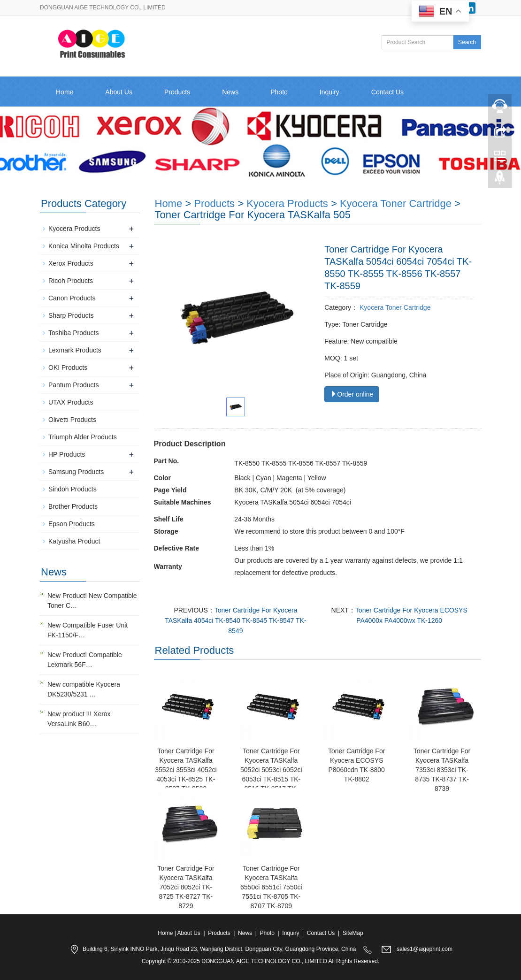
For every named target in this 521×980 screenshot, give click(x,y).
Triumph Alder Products (83, 437)
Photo (279, 92)
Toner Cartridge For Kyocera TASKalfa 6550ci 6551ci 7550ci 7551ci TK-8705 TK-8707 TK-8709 (271, 887)
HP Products (67, 454)
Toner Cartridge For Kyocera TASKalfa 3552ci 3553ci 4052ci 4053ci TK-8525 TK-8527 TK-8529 (186, 770)
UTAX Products (71, 402)
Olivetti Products (72, 420)
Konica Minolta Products (84, 246)
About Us (119, 92)
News (230, 92)
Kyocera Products (287, 203)
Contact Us (387, 92)
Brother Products (73, 506)
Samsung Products (76, 472)
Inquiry (329, 92)
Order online (352, 394)
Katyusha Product (74, 541)
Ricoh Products (71, 281)
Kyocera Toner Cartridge (396, 203)
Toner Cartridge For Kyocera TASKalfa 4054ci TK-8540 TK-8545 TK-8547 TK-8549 (235, 620)
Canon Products (72, 298)
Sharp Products (71, 315)
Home (65, 92)
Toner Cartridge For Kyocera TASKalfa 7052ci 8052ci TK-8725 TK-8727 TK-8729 (186, 887)
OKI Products (68, 367)
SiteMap (353, 933)
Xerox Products (71, 263)
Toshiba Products (73, 333)
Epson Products (72, 524)
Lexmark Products (75, 350)
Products (177, 92)
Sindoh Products (73, 489)
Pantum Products (73, 385)
